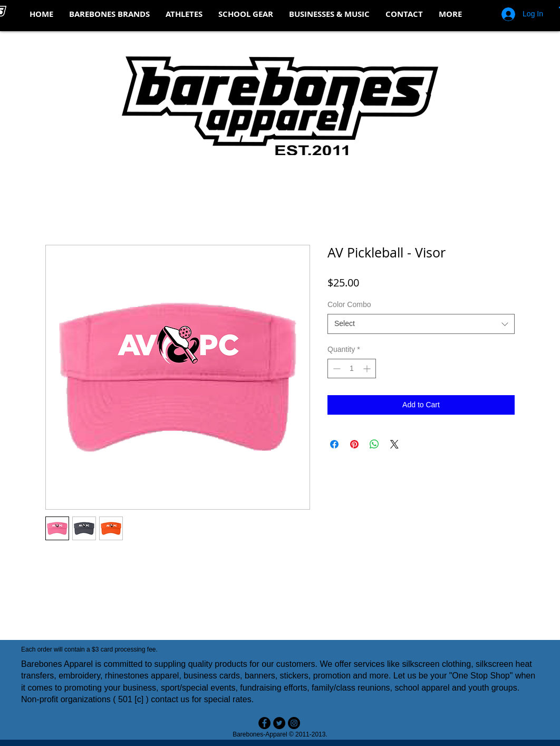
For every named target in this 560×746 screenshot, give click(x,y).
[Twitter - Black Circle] (279, 723)
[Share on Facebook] (334, 444)
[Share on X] (394, 444)
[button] (109, 14)
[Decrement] (336, 369)
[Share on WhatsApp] (374, 444)
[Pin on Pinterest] (354, 444)
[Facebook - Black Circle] (264, 723)
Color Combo (349, 304)
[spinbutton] (352, 369)
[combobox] (421, 324)
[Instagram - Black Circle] (294, 723)
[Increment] (368, 369)
